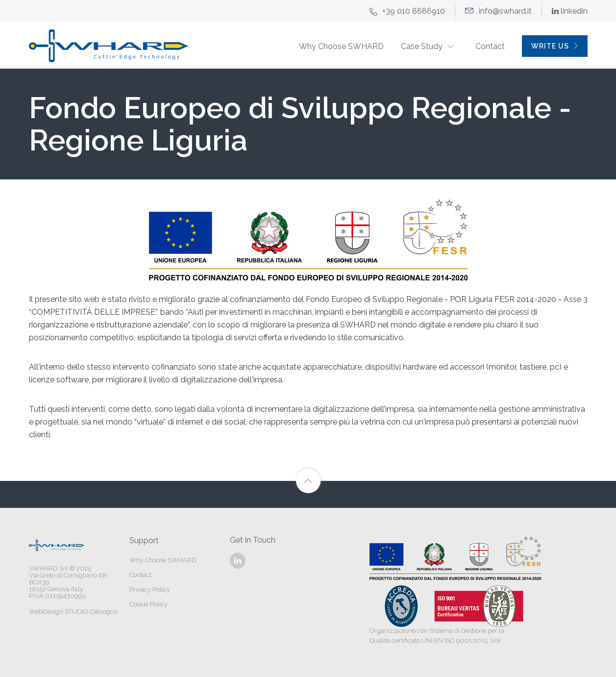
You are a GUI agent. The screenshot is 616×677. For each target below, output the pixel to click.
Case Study (422, 46)
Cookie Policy (148, 604)
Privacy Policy (150, 589)
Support (144, 540)
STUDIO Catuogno (91, 612)
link (496, 640)
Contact (490, 46)
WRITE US (555, 46)
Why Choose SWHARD (341, 46)
